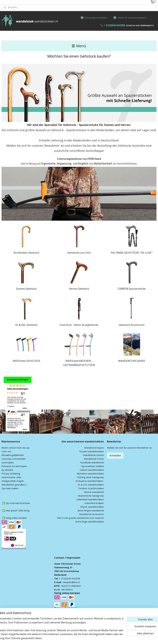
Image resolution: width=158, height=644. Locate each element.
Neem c (6, 448)
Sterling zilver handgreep (91, 477)
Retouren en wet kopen (14, 466)
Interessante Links (11, 477)
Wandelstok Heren (94, 459)
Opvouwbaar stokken (93, 466)
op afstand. (7, 470)
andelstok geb (11, 485)
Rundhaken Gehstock (26, 252)
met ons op (23, 448)
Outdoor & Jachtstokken (91, 488)
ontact (13, 448)
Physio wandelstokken (92, 507)
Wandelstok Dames (94, 455)
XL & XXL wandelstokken (91, 485)
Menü (79, 46)
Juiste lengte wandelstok (91, 510)
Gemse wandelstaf (94, 492)
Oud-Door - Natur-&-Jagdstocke (79, 325)
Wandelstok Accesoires (91, 514)
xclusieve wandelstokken (90, 481)
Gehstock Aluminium (132, 325)
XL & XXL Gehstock (26, 325)
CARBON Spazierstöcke (132, 289)
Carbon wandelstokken (92, 470)
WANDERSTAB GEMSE (132, 361)
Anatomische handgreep (91, 496)
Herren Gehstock (79, 289)
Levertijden (8, 462)
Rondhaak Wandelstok (92, 462)
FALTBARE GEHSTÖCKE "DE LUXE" (132, 252)
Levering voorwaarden (14, 459)
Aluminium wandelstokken (90, 473)
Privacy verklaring (11, 473)
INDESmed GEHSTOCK (26, 361)
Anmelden (115, 455)
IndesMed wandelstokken (90, 499)
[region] (59, 626)
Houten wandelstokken (92, 451)
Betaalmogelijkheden (13, 455)
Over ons (6, 451)
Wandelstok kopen (94, 448)
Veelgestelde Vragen (13, 481)
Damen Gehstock (26, 289)
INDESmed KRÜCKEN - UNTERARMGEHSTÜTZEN (79, 363)
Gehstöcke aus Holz (79, 252)
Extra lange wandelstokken (90, 522)
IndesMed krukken (94, 503)
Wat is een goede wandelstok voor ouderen (80, 518)
